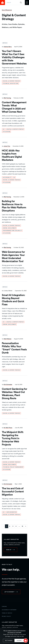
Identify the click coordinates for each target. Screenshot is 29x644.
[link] (11, 81)
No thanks (9, 640)
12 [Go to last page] (22, 526)
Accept (19, 640)
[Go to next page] (26, 526)
